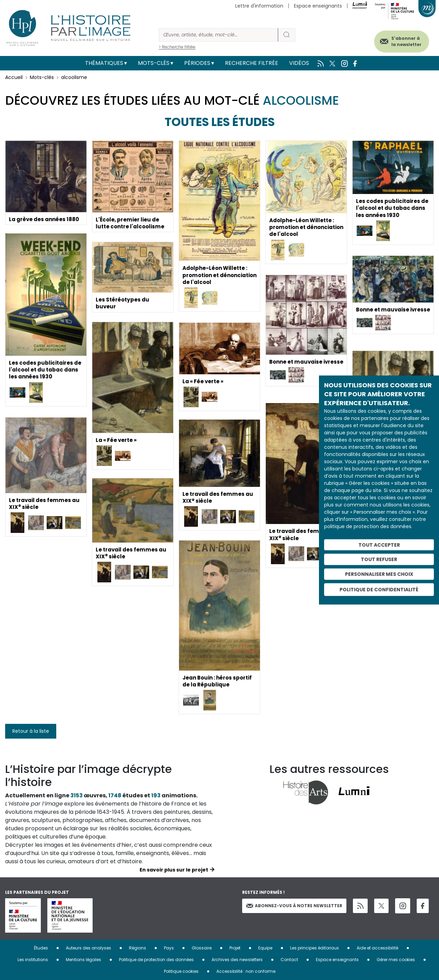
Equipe (265, 948)
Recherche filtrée (252, 63)
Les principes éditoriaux (315, 948)
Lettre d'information (259, 6)
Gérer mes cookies (396, 960)
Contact (289, 960)
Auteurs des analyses (88, 948)
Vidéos (299, 63)
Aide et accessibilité (377, 948)
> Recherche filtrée (177, 47)
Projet (235, 948)
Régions (138, 948)
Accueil (14, 77)
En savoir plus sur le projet (174, 870)
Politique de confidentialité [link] (379, 589)
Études (41, 948)
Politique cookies (181, 971)
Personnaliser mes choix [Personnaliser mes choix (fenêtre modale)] (379, 574)
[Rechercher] (218, 35)
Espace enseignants (318, 6)
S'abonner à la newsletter (401, 40)
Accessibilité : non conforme (246, 971)
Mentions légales (84, 960)
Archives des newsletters (237, 960)
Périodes (197, 63)
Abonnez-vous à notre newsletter (294, 906)
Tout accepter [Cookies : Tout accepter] (379, 545)
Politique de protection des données (156, 960)
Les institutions (33, 960)
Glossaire (202, 948)
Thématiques (104, 63)
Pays (169, 948)
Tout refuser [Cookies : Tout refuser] (379, 559)
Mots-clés (154, 63)
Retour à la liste (31, 731)
